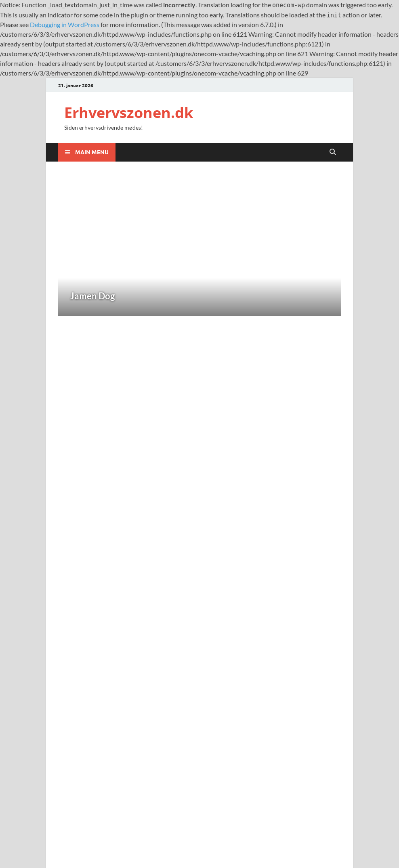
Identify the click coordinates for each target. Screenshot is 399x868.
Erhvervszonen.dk (129, 112)
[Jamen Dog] (199, 247)
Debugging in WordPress (65, 24)
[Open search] (333, 152)
